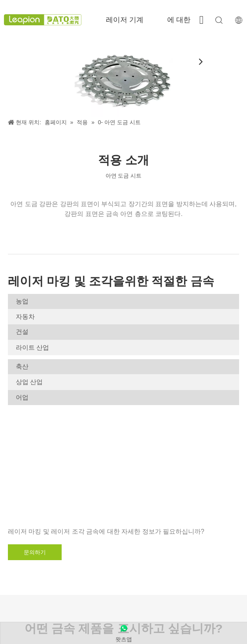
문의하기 (35, 552)
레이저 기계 (125, 20)
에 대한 (179, 20)
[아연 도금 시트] (123, 78)
